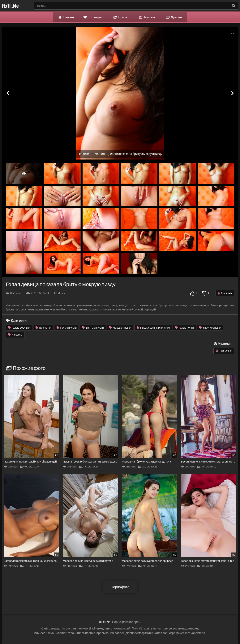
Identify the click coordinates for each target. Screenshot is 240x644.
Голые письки (67, 328)
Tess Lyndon (224, 351)
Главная (66, 17)
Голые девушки (19, 328)
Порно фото (120, 587)
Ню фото (15, 335)
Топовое (147, 17)
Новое (120, 17)
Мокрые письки (120, 328)
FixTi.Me (10, 6)
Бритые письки (93, 328)
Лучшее (174, 17)
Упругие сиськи (210, 328)
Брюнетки (43, 328)
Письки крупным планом (153, 328)
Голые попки (184, 328)
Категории (93, 17)
